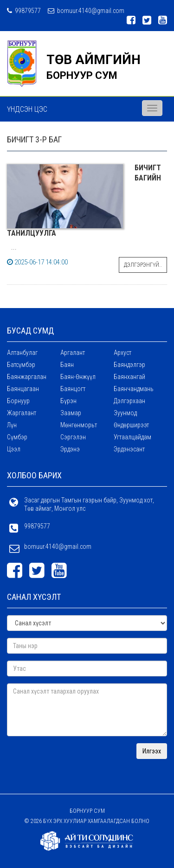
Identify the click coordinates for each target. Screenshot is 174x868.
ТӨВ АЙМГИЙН (93, 60)
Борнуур (18, 401)
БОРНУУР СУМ (82, 75)
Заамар (71, 413)
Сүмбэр (17, 437)
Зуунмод (125, 413)
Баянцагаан (23, 389)
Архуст (122, 353)
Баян (67, 365)
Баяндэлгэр (129, 365)
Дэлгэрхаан (129, 401)
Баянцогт (73, 389)
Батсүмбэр (21, 365)
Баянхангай (129, 377)
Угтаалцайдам (132, 437)
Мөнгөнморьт (79, 425)
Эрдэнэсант (129, 449)
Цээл (14, 449)
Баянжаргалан (27, 377)
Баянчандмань (134, 389)
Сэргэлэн (73, 437)
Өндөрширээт (131, 425)
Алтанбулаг (22, 353)
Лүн (12, 425)
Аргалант (73, 353)
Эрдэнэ (70, 449)
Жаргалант (22, 413)
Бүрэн (68, 401)
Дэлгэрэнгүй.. (143, 265)
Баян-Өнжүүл (78, 377)
